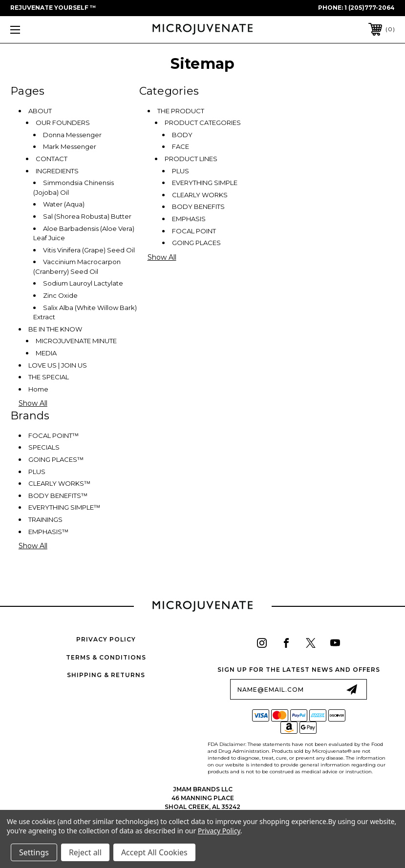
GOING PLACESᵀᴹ (56, 459)
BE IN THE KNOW (55, 329)
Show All (33, 403)
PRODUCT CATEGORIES (203, 123)
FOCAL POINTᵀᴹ (53, 435)
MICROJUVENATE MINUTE (76, 341)
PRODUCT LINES (191, 159)
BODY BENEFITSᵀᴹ (58, 496)
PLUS (181, 171)
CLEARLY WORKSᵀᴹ (59, 483)
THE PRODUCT (181, 111)
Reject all (85, 852)
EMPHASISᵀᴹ (48, 532)
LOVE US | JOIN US (58, 365)
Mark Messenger (70, 146)
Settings (34, 852)
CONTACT (52, 159)
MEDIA (46, 353)
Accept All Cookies (154, 852)
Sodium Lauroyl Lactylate (83, 283)
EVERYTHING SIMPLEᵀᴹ (64, 507)
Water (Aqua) (64, 204)
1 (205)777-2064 (370, 8)
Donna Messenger (72, 135)
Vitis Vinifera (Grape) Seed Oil (89, 250)
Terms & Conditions (106, 657)
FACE (181, 146)
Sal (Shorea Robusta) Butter (87, 216)
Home (38, 389)
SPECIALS (44, 447)
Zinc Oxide (60, 295)
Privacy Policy (106, 639)
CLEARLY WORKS (200, 195)
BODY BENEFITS (198, 207)
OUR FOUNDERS (63, 123)
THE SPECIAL (49, 377)
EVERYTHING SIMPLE (205, 183)
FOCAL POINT (194, 231)
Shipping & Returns (106, 675)
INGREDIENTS (57, 171)
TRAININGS (45, 519)
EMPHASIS (189, 219)
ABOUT (40, 111)
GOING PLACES (196, 243)
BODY (182, 135)
